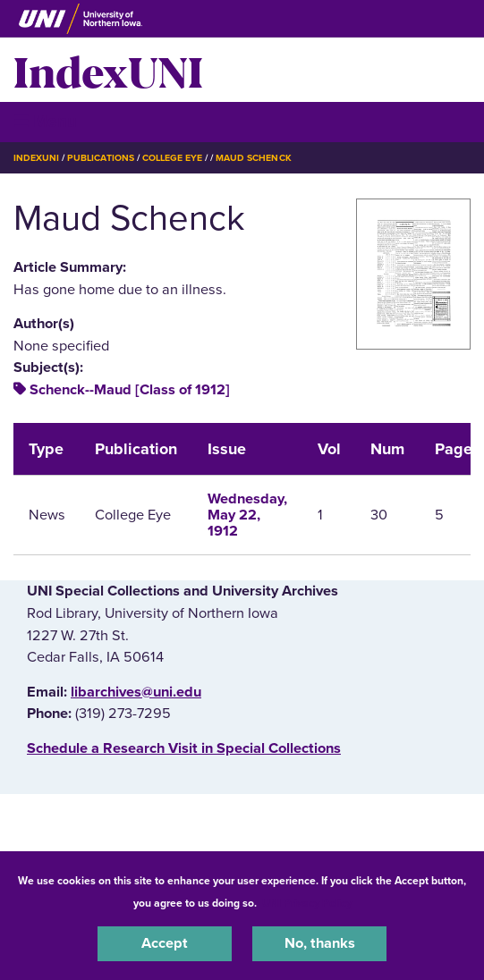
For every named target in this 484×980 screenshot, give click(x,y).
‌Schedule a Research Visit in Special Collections (184, 748)
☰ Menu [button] (45, 121)
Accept (165, 943)
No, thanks (320, 943)
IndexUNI (108, 70)
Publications (100, 158)
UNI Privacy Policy (307, 903)
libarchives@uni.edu (136, 692)
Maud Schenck (253, 158)
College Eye (172, 158)
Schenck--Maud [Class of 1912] (130, 390)
